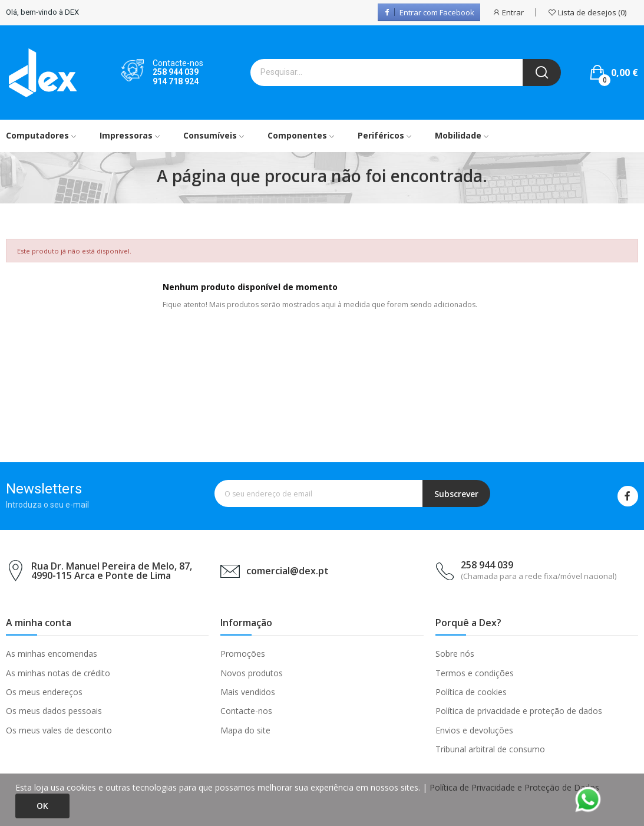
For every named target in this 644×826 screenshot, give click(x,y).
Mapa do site (245, 730)
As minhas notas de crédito (58, 673)
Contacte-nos (246, 711)
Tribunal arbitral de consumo (490, 749)
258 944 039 (176, 72)
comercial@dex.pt (288, 571)
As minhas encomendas (52, 654)
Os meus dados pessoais (54, 711)
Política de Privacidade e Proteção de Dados (514, 787)
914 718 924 (176, 81)
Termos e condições (475, 673)
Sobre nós (455, 654)
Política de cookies (471, 692)
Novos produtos (252, 673)
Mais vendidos (248, 692)
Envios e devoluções (474, 730)
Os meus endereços (44, 692)
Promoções (243, 654)
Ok (42, 806)
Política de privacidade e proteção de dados (519, 711)
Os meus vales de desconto (59, 730)
